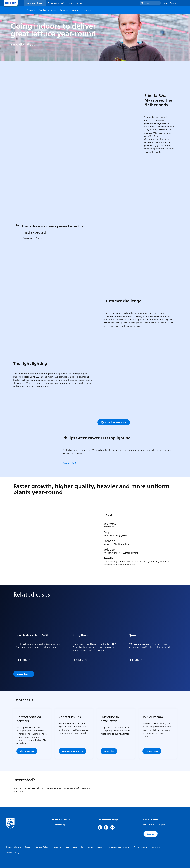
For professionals (35, 3)
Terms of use (156, 847)
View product (70, 463)
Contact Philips (59, 825)
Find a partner (27, 751)
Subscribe (109, 751)
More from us (75, 3)
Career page (152, 751)
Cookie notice (71, 847)
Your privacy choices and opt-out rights (113, 847)
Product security (140, 847)
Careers (28, 847)
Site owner (57, 847)
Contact (151, 834)
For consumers (56, 3)
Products (31, 10)
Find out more (24, 660)
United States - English (154, 825)
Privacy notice (87, 847)
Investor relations (14, 847)
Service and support (70, 10)
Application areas (47, 10)
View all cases (24, 674)
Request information (72, 751)
